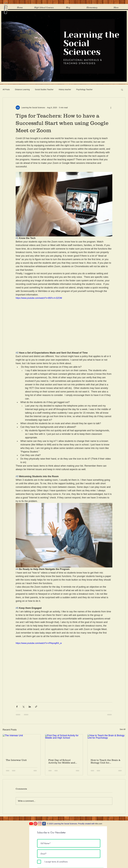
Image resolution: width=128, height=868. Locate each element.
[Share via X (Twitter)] (23, 707)
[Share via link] (36, 707)
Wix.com (99, 824)
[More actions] (111, 108)
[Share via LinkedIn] (30, 707)
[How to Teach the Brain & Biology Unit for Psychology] (106, 745)
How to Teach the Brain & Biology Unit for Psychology (105, 761)
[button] (122, 90)
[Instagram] (40, 824)
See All (123, 729)
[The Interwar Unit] (22, 745)
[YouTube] (31, 824)
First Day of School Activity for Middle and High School (62, 761)
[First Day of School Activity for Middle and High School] (64, 745)
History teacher (65, 89)
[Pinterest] (35, 824)
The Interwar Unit (16, 760)
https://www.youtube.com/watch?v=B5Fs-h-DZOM (39, 298)
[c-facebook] (44, 824)
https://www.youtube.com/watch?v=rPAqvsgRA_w (39, 643)
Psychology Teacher (84, 89)
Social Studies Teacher (44, 89)
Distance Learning (22, 89)
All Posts (6, 89)
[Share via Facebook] (17, 707)
